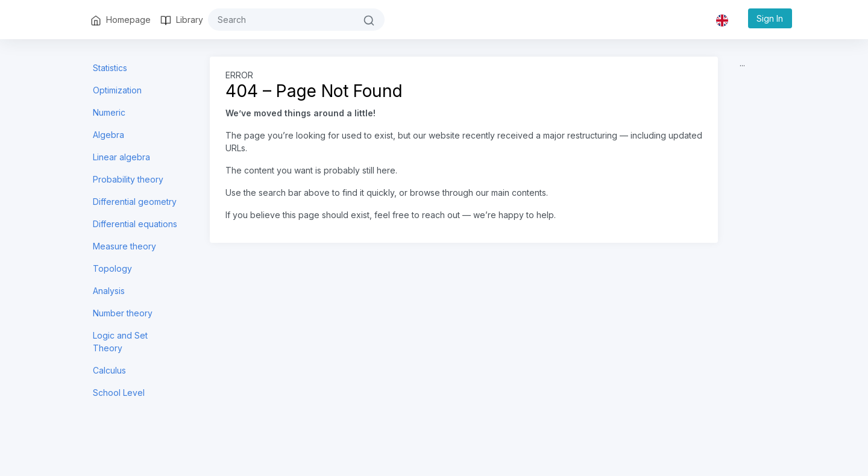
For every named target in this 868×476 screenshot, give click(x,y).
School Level (119, 393)
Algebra (108, 135)
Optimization (117, 90)
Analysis (109, 291)
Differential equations (135, 224)
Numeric (109, 112)
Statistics (110, 68)
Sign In (770, 18)
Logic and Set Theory (120, 342)
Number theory (123, 313)
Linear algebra (121, 157)
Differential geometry (135, 202)
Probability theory (128, 179)
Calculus (109, 370)
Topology (112, 268)
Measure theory (124, 246)
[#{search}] (281, 20)
